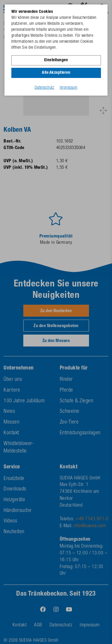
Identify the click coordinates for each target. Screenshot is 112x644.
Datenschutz (45, 88)
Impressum (69, 88)
